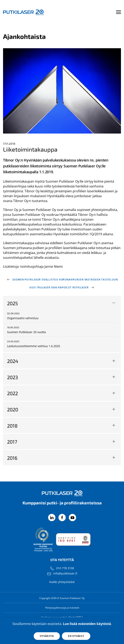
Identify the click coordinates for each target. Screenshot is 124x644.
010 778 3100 (65, 568)
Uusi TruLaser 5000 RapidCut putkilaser (59, 287)
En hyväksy (76, 636)
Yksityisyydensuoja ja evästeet (62, 608)
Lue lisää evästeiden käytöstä (87, 624)
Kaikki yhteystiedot (62, 582)
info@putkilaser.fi (65, 573)
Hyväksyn (47, 636)
